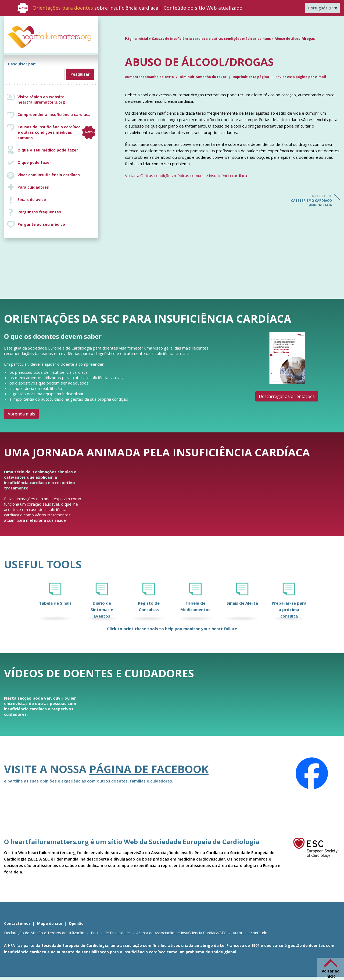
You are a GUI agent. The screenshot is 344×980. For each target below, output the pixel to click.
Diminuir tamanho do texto (203, 77)
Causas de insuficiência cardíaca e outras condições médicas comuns (56, 132)
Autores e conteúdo (250, 933)
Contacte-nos (17, 923)
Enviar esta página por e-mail (301, 77)
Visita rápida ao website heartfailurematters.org (41, 99)
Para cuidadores (33, 187)
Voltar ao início (331, 974)
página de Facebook (149, 769)
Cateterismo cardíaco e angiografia (310, 201)
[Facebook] (312, 773)
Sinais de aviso (32, 200)
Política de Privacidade (110, 933)
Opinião (76, 923)
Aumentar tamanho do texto (150, 77)
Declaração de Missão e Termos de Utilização (44, 933)
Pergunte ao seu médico (41, 224)
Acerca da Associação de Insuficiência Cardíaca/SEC (181, 933)
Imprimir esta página (251, 77)
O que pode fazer (34, 162)
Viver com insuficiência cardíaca (49, 175)
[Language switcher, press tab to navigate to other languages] (322, 8)
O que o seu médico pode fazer (48, 150)
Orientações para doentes (63, 8)
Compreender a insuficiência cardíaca (54, 114)
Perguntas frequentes (39, 212)
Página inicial (137, 39)
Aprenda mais (21, 414)
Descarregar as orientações (287, 396)
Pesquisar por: (22, 64)
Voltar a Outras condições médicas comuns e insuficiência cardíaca (186, 175)
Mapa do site (50, 923)
